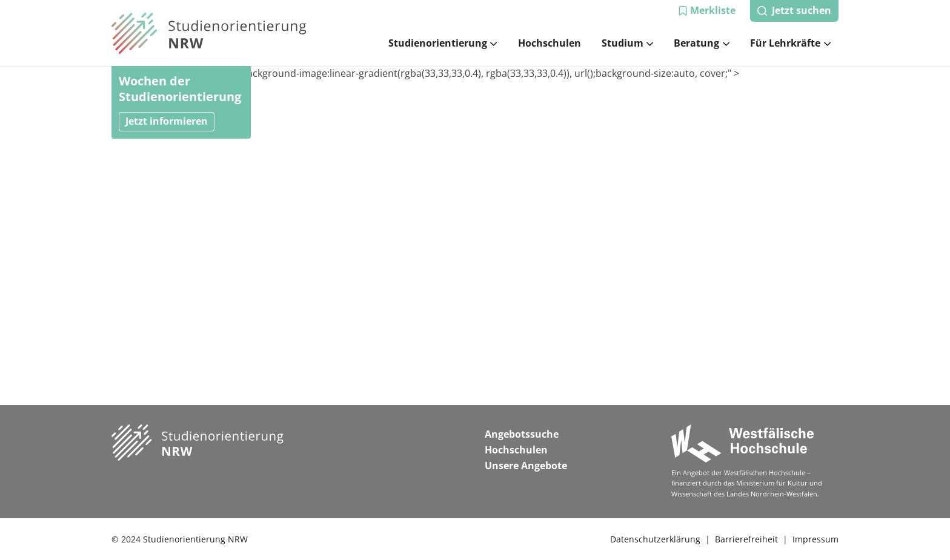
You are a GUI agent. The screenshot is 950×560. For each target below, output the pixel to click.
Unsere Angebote (526, 466)
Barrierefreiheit (746, 539)
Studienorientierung (443, 43)
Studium (628, 43)
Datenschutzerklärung (655, 539)
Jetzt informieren (167, 121)
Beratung (702, 43)
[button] (707, 11)
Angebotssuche (522, 434)
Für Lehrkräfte (790, 43)
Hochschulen (550, 43)
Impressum (815, 539)
